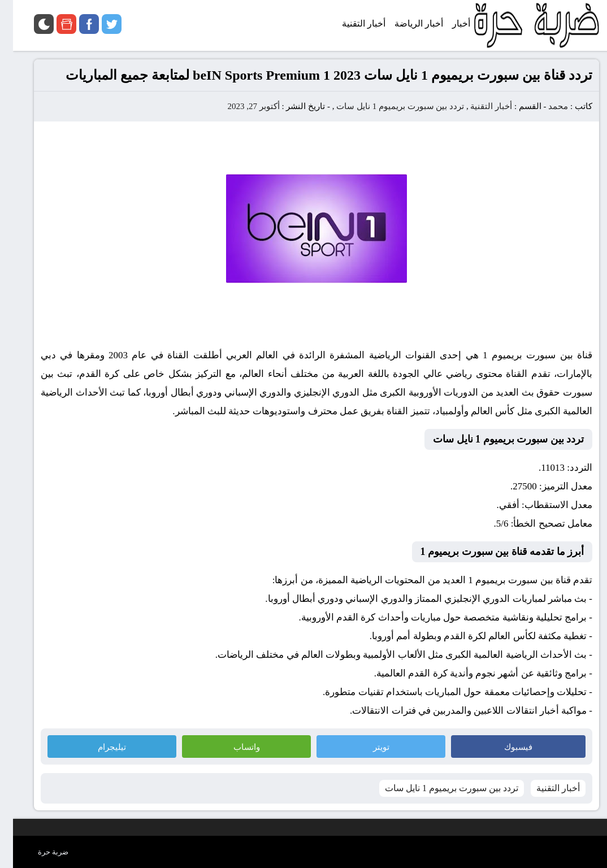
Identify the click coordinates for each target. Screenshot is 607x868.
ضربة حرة (40, 852)
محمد (545, 106)
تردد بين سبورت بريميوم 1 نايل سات (387, 106)
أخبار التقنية (478, 106)
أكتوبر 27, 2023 (240, 106)
